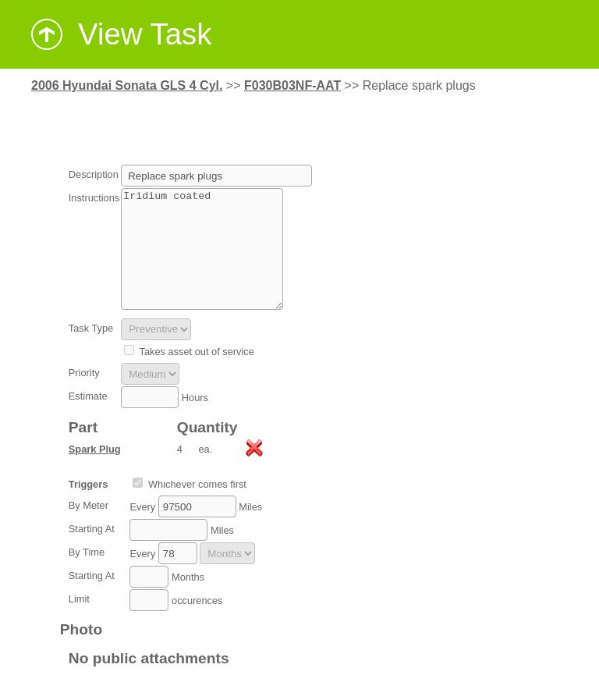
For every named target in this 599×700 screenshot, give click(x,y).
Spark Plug (95, 473)
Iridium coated (202, 261)
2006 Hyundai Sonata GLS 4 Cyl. (127, 85)
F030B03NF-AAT (292, 85)
